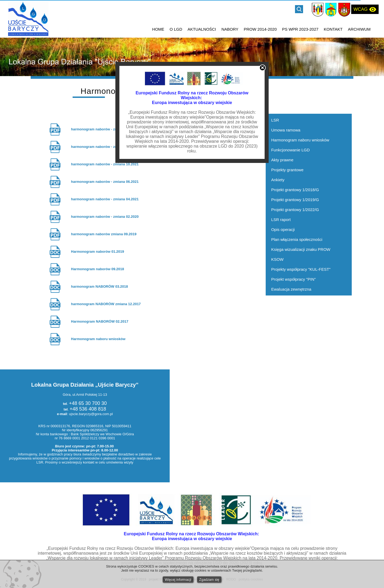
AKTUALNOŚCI (202, 29)
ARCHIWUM (359, 29)
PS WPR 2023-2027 (300, 29)
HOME (158, 29)
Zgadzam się (209, 580)
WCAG (365, 9)
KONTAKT (333, 29)
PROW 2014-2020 (260, 29)
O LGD (176, 29)
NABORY (230, 29)
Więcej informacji (178, 580)
